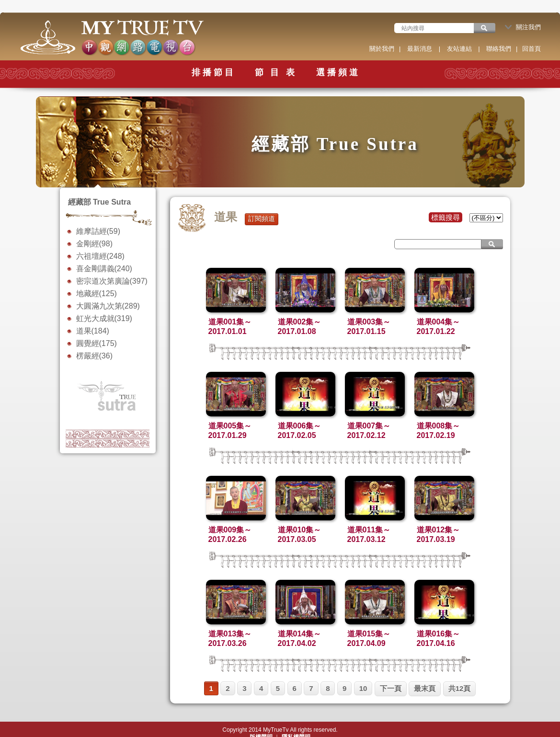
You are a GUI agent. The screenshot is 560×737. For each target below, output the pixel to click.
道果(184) (93, 331)
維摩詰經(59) (98, 231)
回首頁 (531, 49)
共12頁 (460, 688)
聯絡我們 (499, 49)
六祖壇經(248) (100, 256)
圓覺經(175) (97, 343)
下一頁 (391, 688)
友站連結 (459, 49)
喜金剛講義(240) (104, 269)
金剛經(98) (94, 244)
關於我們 (382, 49)
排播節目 (214, 72)
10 (363, 688)
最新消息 (420, 49)
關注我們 (523, 27)
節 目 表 (276, 72)
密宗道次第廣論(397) (112, 281)
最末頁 (425, 688)
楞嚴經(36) (94, 356)
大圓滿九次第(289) (108, 306)
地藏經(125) (97, 294)
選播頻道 (338, 72)
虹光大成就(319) (104, 318)
